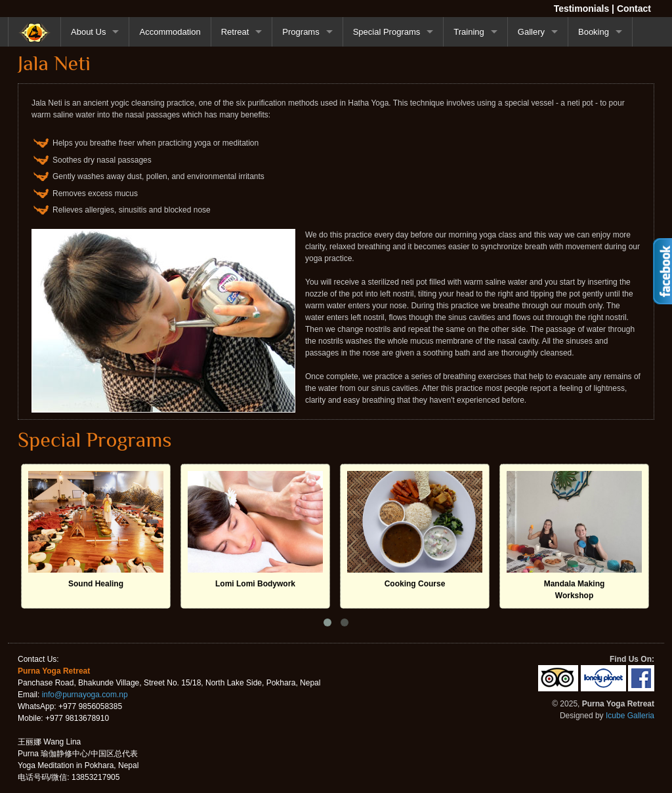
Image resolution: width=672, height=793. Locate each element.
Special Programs (387, 32)
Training (469, 32)
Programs (301, 32)
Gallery (531, 32)
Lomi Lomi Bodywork (255, 584)
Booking (594, 32)
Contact (634, 9)
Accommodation (170, 32)
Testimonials (582, 9)
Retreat (235, 32)
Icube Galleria (630, 716)
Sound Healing (96, 584)
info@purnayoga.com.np (85, 695)
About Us (88, 32)
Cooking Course (415, 584)
